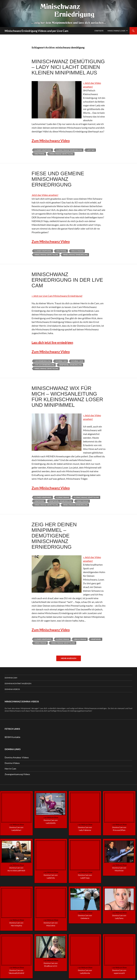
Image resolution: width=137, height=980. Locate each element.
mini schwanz (77, 251)
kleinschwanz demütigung (87, 497)
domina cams (77, 361)
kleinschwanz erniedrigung (69, 150)
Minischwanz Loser (116, 31)
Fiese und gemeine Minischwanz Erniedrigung (58, 179)
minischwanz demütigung (61, 154)
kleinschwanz (63, 497)
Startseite (99, 31)
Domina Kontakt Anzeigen (18, 683)
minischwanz (83, 501)
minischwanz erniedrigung (75, 255)
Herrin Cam (10, 769)
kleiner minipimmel (43, 150)
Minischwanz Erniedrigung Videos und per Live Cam (36, 31)
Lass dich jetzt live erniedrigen (52, 342)
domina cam (61, 361)
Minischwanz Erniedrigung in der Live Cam (67, 280)
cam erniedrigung (43, 361)
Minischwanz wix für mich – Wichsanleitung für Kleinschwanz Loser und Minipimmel (67, 397)
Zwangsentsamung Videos (17, 774)
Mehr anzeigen (69, 658)
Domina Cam (11, 678)
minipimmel (39, 501)
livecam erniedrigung (44, 365)
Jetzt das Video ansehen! (45, 195)
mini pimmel (40, 154)
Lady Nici (91, 150)
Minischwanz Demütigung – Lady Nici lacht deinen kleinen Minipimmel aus (68, 67)
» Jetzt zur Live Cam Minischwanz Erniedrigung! (57, 296)
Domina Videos (12, 689)
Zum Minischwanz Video (51, 141)
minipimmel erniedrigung (70, 365)
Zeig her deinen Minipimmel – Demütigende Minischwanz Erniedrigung (54, 536)
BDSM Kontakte (12, 737)
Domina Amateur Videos (17, 757)
